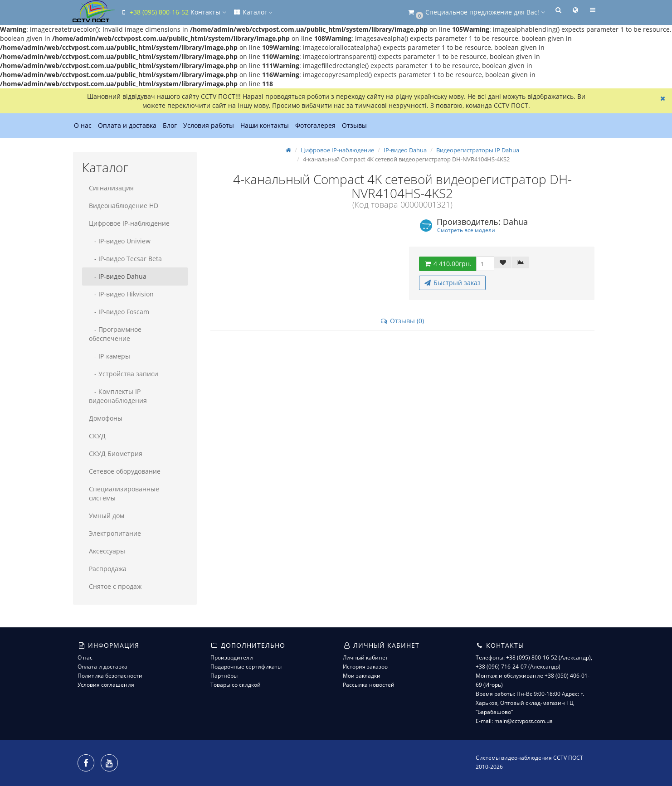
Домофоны (106, 418)
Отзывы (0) (402, 321)
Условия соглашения (106, 685)
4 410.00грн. (448, 264)
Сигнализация (111, 188)
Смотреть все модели (466, 230)
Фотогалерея (315, 125)
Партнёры (224, 676)
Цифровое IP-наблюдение (129, 223)
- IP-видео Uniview (120, 241)
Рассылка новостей (369, 685)
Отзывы (354, 125)
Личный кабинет (365, 657)
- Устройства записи (124, 374)
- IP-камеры (110, 356)
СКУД (97, 436)
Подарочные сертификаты (246, 667)
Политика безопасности (110, 676)
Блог (170, 125)
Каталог (253, 12)
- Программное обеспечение (115, 334)
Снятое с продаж (115, 586)
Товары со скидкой (236, 685)
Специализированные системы (124, 493)
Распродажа (108, 569)
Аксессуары (107, 551)
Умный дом (107, 516)
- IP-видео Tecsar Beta (125, 259)
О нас (83, 125)
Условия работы (209, 125)
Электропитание (115, 533)
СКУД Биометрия (116, 454)
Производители (232, 657)
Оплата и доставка (127, 125)
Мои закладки (362, 676)
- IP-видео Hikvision (121, 294)
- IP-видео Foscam (119, 312)
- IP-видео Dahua (118, 276)
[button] (476, 12)
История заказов (365, 667)
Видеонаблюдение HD (124, 206)
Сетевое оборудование (125, 471)
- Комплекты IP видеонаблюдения (118, 396)
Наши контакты (265, 125)
